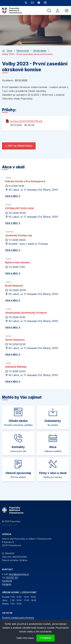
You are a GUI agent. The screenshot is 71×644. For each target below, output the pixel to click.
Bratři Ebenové (14, 286)
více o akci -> (13, 196)
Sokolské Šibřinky (16, 367)
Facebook (7, 581)
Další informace (25, 638)
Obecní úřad (23, 51)
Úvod (9, 51)
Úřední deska (40, 51)
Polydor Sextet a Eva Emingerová (25, 181)
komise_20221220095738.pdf (26, 121)
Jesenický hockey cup (19, 235)
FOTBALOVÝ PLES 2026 (19, 208)
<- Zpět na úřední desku (19, 146)
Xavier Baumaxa (15, 340)
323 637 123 (12, 578)
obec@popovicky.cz (19, 574)
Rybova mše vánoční (17, 262)
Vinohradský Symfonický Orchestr (26, 313)
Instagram (7, 584)
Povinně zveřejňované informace (18, 618)
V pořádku (46, 638)
